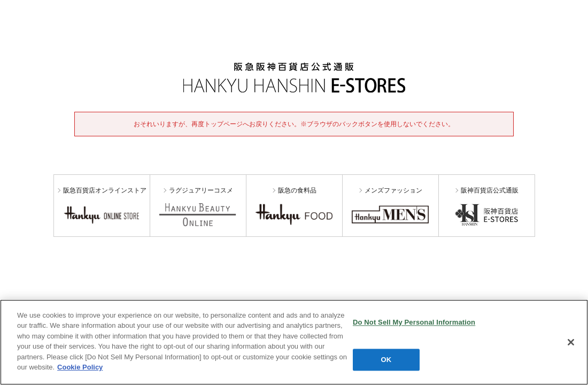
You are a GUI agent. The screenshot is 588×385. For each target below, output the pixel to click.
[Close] (571, 342)
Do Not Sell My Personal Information (414, 322)
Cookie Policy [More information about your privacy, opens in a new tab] (80, 367)
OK (386, 360)
